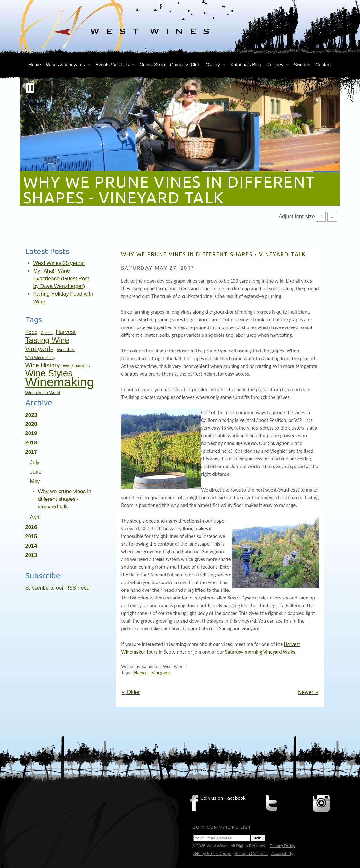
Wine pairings (76, 366)
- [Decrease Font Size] (332, 217)
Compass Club (185, 65)
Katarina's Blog (246, 65)
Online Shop (152, 65)
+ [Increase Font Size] (321, 217)
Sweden (302, 65)
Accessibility (282, 853)
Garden (47, 333)
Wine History (43, 365)
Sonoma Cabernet (251, 853)
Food (32, 332)
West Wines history (40, 358)
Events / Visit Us (112, 65)
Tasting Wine (47, 340)
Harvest (66, 332)
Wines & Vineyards (65, 65)
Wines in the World (43, 393)
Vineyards (40, 349)
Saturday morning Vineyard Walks (260, 652)
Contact (323, 65)
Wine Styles (49, 373)
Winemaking (60, 382)
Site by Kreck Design (213, 853)
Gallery (213, 65)
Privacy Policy (282, 846)
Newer (308, 692)
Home (35, 65)
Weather (66, 349)
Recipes (275, 65)
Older (130, 692)
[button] (30, 88)
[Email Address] (222, 838)
